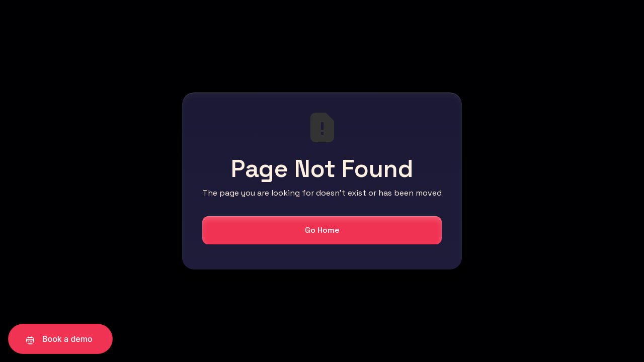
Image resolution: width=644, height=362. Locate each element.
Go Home (322, 230)
